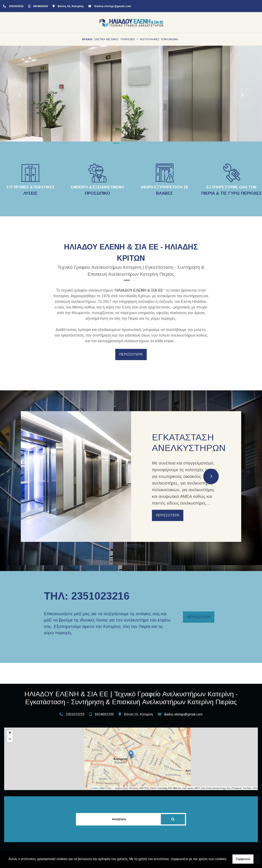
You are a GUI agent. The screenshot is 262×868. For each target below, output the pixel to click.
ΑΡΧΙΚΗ (87, 39)
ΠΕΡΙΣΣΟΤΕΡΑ (131, 354)
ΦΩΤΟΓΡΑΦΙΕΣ (150, 39)
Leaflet (95, 788)
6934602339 (40, 6)
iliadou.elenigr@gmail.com (113, 6)
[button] (20, 95)
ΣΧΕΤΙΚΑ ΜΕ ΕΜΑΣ (106, 39)
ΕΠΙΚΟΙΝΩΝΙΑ (170, 39)
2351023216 (16, 6)
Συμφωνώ (243, 859)
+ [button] (10, 733)
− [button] (10, 739)
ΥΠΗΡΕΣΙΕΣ (128, 39)
